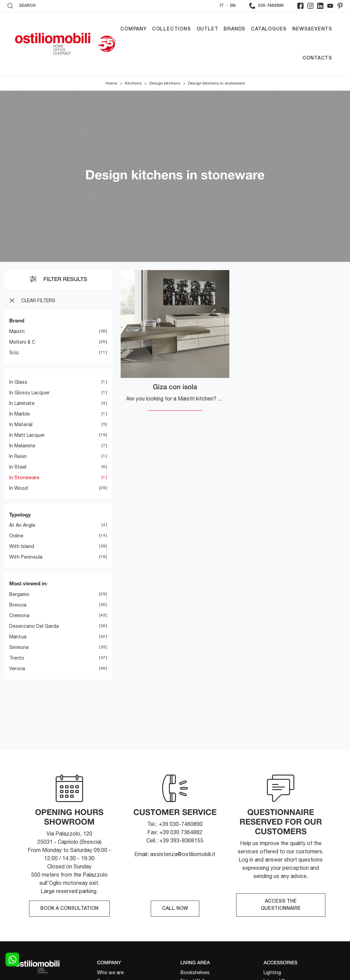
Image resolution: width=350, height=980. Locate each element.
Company (133, 29)
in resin (18, 456)
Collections (172, 29)
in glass (18, 382)
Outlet (207, 29)
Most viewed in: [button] (28, 583)
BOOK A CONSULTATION (69, 909)
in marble (19, 414)
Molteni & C (22, 342)
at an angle (22, 525)
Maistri (17, 331)
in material (21, 424)
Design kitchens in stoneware (216, 83)
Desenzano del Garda (34, 626)
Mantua (18, 637)
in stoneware (24, 478)
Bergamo (19, 594)
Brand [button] (17, 320)
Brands (234, 29)
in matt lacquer (27, 435)
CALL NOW (175, 909)
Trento (17, 658)
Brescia (18, 605)
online (16, 536)
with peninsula (26, 557)
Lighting (272, 972)
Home (111, 83)
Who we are (110, 972)
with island (22, 546)
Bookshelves (195, 972)
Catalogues (269, 29)
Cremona (19, 615)
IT (222, 6)
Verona (17, 669)
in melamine (22, 446)
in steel (18, 467)
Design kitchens (165, 83)
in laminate (22, 403)
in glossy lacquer (29, 393)
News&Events (312, 29)
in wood (18, 488)
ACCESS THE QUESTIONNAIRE (281, 905)
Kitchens (133, 83)
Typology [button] (20, 514)
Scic (14, 353)
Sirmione (19, 647)
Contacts (317, 58)
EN (233, 6)
